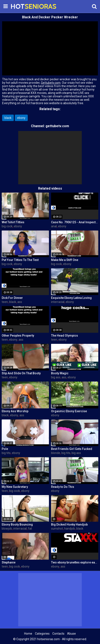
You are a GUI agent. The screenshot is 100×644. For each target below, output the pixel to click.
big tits (6, 453)
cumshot (57, 529)
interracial (58, 302)
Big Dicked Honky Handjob (69, 524)
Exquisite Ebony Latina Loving (71, 298)
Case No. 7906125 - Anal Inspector (75, 222)
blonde (56, 453)
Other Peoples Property (18, 336)
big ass (56, 377)
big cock (7, 226)
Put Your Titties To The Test (20, 260)
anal (54, 226)
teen (5, 302)
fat (30, 529)
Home (28, 634)
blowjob (7, 529)
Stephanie (9, 562)
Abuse (72, 634)
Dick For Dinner (12, 298)
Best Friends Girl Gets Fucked (72, 449)
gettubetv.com (57, 126)
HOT (21, 6)
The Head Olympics (65, 336)
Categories (42, 634)
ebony (21, 118)
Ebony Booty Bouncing (17, 524)
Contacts (58, 634)
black (8, 118)
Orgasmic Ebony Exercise (69, 411)
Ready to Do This (63, 487)
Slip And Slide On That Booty (21, 373)
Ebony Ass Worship (15, 411)
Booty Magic (60, 373)
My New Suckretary (15, 487)
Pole (5, 449)
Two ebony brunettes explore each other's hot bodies (75, 562)
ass (20, 302)
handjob (70, 529)
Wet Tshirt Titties (13, 222)
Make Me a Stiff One (65, 260)
